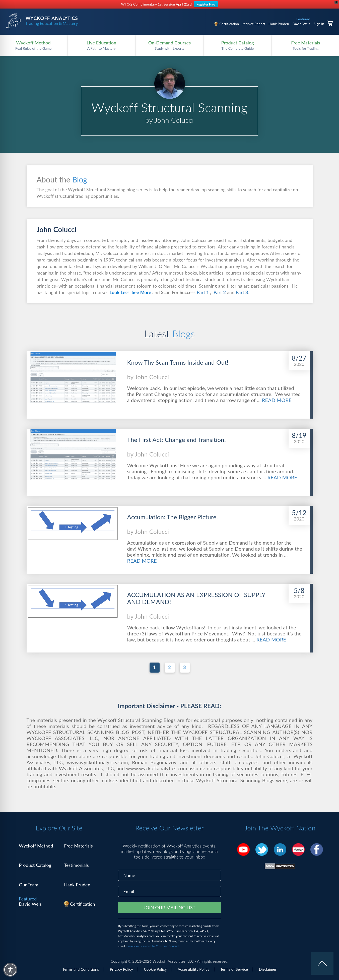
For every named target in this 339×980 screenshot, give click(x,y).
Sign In (319, 24)
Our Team (29, 885)
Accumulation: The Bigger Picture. (173, 517)
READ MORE (277, 400)
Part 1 (202, 292)
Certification (229, 24)
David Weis (301, 24)
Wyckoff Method (36, 846)
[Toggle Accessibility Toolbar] (10, 970)
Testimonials (76, 865)
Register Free (206, 4)
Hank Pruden (279, 24)
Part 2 (219, 292)
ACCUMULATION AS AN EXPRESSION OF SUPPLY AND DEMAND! (196, 598)
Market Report (254, 24)
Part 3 (242, 292)
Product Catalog (35, 865)
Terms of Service (234, 969)
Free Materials (78, 846)
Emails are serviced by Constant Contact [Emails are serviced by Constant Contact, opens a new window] (153, 946)
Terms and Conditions (81, 969)
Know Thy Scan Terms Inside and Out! (178, 362)
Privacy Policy (121, 969)
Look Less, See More (130, 292)
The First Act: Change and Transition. (177, 440)
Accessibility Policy (193, 969)
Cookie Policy (155, 969)
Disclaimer (268, 969)
